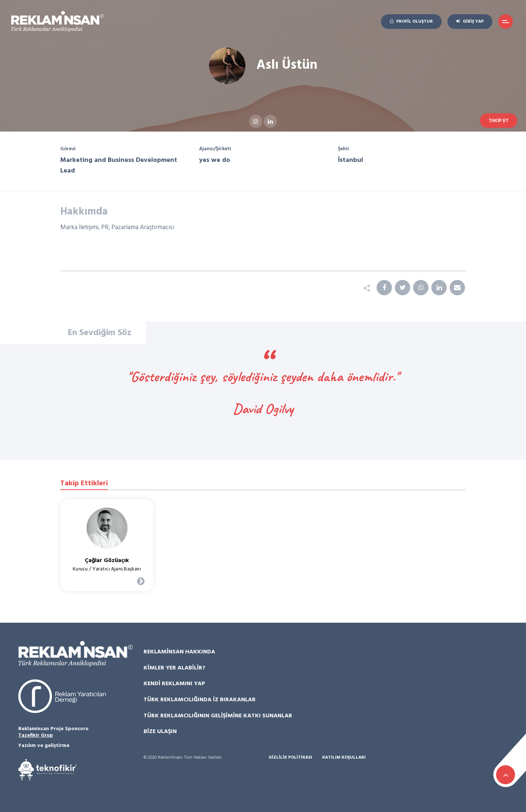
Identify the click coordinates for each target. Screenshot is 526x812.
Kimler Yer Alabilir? (174, 668)
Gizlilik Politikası (290, 758)
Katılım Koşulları (344, 758)
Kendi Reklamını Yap (174, 684)
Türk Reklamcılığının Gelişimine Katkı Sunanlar (218, 716)
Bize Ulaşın (160, 732)
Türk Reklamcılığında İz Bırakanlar (200, 700)
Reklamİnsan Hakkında (179, 652)
